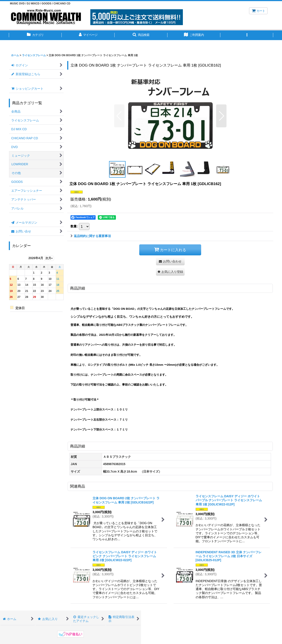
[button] (141, 35)
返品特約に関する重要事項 (91, 236)
